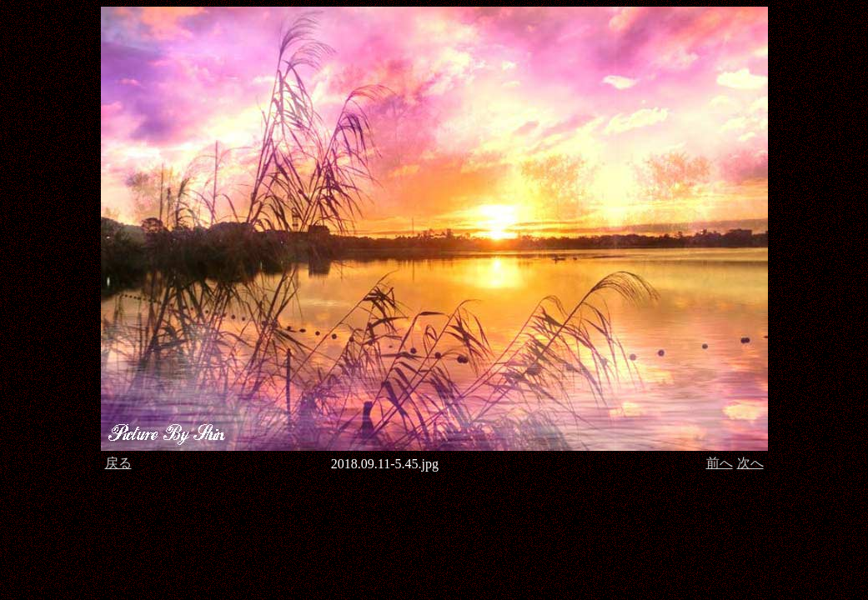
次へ (750, 463)
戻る (118, 463)
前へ (720, 463)
